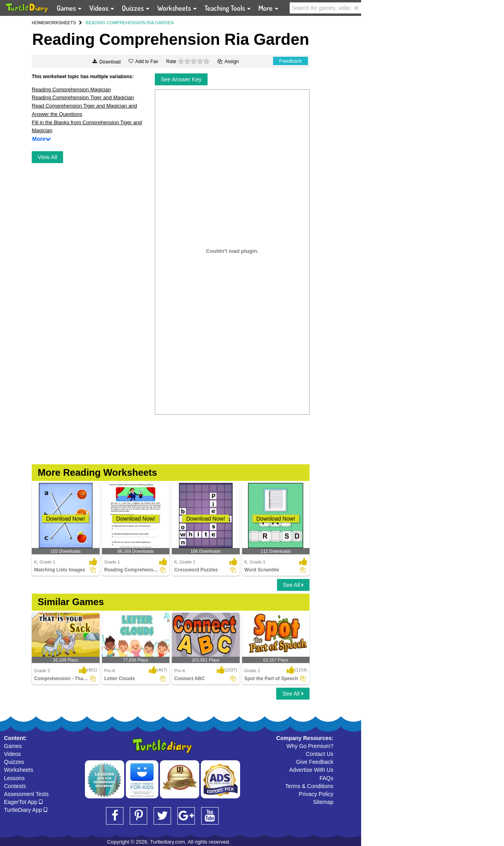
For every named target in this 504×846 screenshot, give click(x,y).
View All (47, 157)
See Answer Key (181, 79)
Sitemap (323, 802)
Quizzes (14, 762)
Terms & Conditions (309, 786)
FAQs (326, 778)
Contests (15, 786)
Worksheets (19, 770)
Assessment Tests (26, 794)
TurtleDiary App (26, 810)
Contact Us (320, 754)
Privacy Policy (316, 794)
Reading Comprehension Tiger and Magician (83, 97)
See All (293, 585)
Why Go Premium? (310, 746)
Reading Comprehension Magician (71, 89)
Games (13, 746)
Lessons (14, 778)
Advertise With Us (311, 770)
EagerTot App (23, 802)
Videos (13, 754)
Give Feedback (315, 762)
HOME (38, 23)
